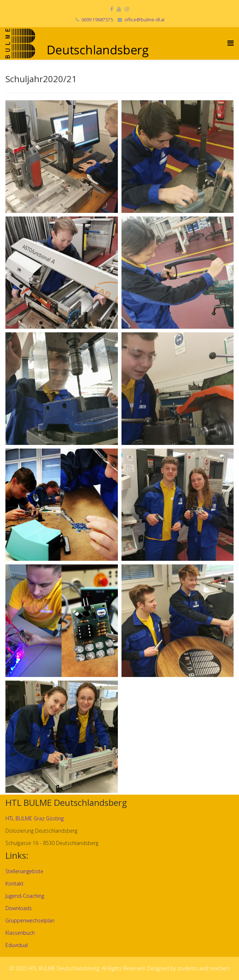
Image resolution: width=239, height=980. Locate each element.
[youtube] (119, 9)
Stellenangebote (24, 871)
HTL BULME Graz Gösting (35, 818)
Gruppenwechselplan (30, 920)
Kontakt (14, 884)
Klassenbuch (20, 933)
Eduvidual (17, 945)
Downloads (19, 908)
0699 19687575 (97, 20)
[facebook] (112, 9)
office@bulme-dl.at (144, 20)
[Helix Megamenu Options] (231, 43)
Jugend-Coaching (25, 896)
